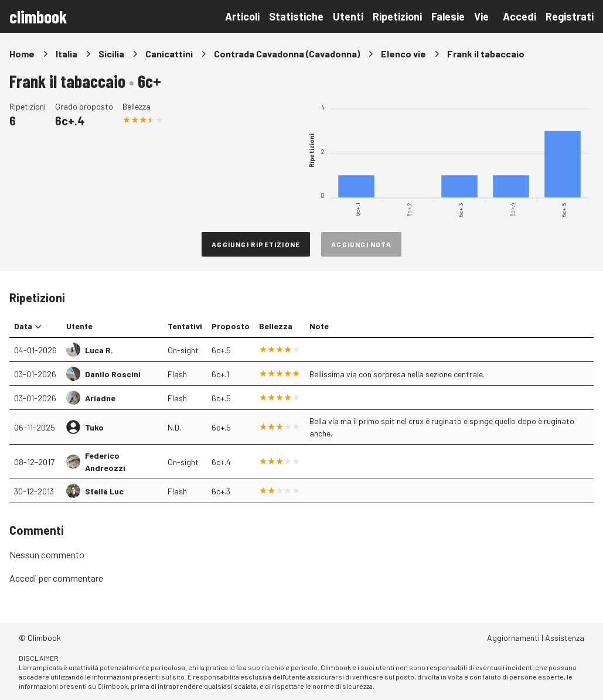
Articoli (242, 16)
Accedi (519, 16)
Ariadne (100, 398)
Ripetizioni (397, 16)
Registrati (570, 16)
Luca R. (99, 350)
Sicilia (111, 54)
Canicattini (169, 54)
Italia (67, 54)
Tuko (94, 427)
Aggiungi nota (361, 244)
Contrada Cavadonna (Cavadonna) (287, 54)
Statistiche (296, 16)
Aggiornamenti (513, 638)
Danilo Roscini (113, 374)
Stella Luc (104, 491)
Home (22, 54)
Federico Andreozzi (105, 462)
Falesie (448, 16)
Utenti (348, 16)
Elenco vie (403, 54)
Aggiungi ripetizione (256, 244)
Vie (481, 16)
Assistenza (565, 638)
